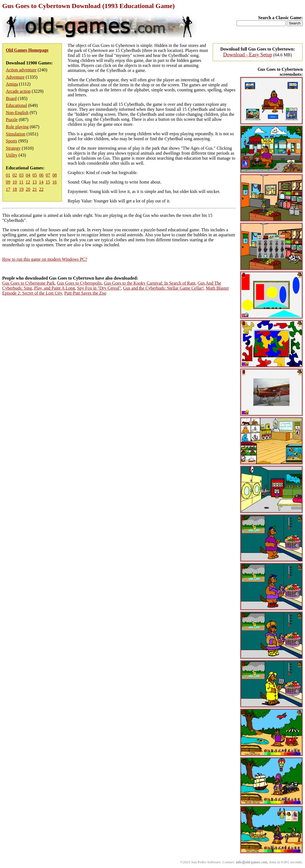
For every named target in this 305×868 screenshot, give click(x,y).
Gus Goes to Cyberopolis (79, 283)
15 (48, 182)
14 (41, 182)
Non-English (17, 113)
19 (21, 189)
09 (8, 182)
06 (41, 175)
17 (8, 189)
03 (21, 175)
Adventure (15, 77)
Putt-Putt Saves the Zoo (85, 293)
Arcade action (18, 91)
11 (21, 182)
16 (54, 182)
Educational (16, 105)
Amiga (12, 84)
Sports (12, 141)
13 (34, 182)
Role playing (17, 127)
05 (35, 175)
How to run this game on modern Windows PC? (45, 259)
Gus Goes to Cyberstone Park (28, 283)
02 (15, 175)
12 (28, 182)
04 (28, 175)
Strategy (13, 148)
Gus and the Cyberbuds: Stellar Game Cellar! (163, 288)
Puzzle (12, 120)
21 (35, 189)
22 (41, 189)
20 (28, 189)
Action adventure (21, 70)
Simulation (16, 134)
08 (55, 175)
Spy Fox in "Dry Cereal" (99, 288)
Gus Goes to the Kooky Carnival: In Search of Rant (150, 283)
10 (15, 182)
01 (8, 175)
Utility (12, 155)
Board (11, 98)
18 (15, 189)
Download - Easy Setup (248, 55)
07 (48, 175)
